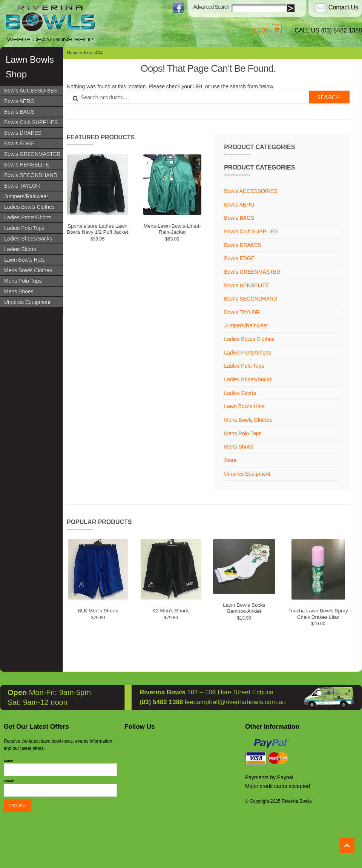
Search (329, 97)
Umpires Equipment (27, 302)
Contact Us (343, 7)
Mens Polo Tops (23, 281)
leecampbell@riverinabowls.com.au (235, 701)
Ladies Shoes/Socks (28, 239)
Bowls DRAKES (23, 133)
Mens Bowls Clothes (28, 270)
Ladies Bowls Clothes (29, 207)
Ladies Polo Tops (24, 228)
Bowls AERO (19, 101)
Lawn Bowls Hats (24, 260)
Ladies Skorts (20, 249)
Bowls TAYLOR (22, 186)
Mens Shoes (19, 291)
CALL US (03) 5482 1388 (328, 30)
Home (73, 53)
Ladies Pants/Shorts (28, 217)
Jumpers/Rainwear (26, 196)
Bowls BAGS (19, 112)
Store (230, 460)
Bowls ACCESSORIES (31, 91)
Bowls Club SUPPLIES (31, 122)
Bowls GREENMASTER (32, 154)
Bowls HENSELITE (27, 165)
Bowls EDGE (19, 143)
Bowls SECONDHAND (31, 175)
